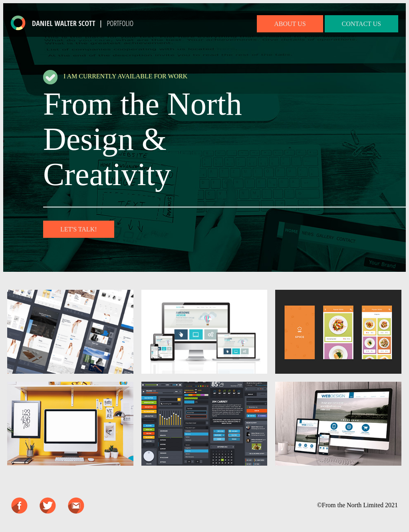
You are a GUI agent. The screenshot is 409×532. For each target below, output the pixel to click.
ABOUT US (290, 24)
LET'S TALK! (79, 229)
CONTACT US (361, 24)
